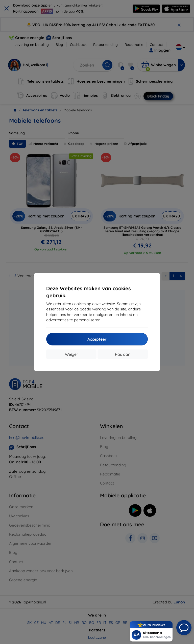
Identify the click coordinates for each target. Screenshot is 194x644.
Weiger (71, 354)
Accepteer (97, 339)
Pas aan (123, 354)
